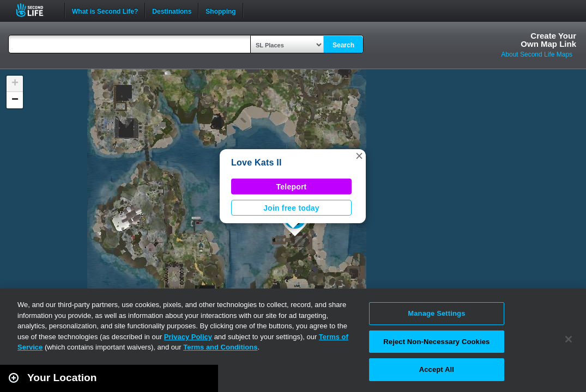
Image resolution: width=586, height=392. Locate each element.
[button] (359, 156)
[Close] (569, 339)
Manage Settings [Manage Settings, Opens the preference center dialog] (436, 313)
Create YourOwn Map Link (548, 40)
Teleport (292, 187)
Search (343, 45)
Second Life (36, 10)
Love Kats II (256, 163)
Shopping (220, 10)
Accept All (437, 369)
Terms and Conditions (220, 347)
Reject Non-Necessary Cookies (436, 342)
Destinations (172, 10)
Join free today (291, 208)
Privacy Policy (188, 337)
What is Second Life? (105, 10)
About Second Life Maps (537, 54)
